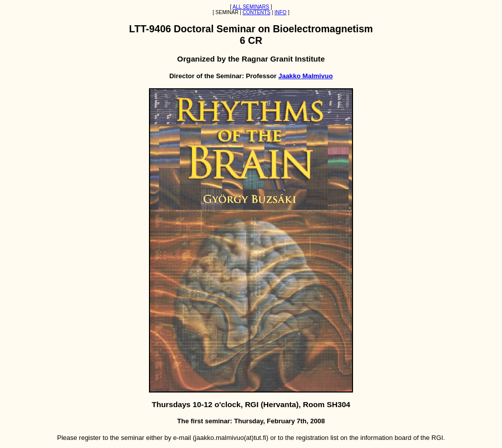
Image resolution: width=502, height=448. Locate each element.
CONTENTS (256, 12)
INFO (280, 12)
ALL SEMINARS (251, 7)
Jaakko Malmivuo (306, 76)
